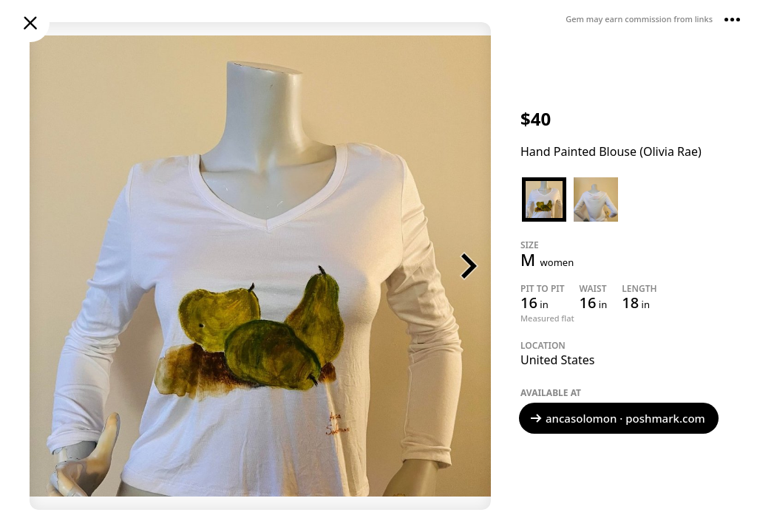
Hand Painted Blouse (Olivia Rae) (611, 151)
